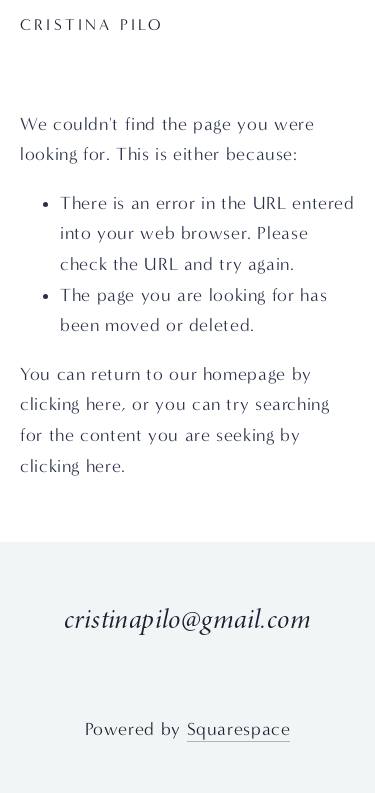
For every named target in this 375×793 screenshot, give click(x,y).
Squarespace (239, 729)
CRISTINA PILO (92, 24)
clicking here (70, 404)
